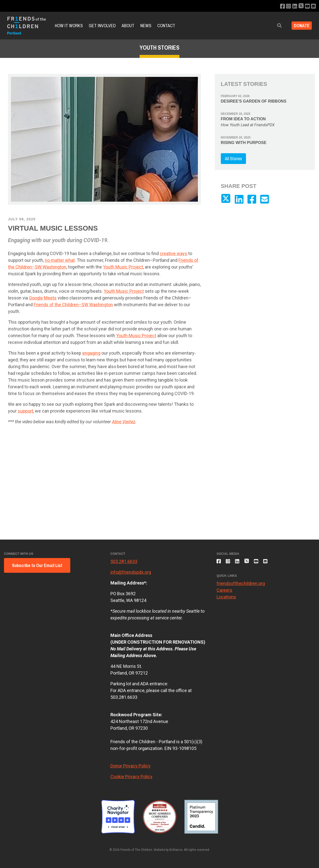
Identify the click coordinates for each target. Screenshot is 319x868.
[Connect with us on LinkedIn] (292, 6)
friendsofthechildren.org (241, 586)
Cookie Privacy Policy (131, 777)
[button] (276, 26)
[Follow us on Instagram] (285, 6)
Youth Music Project (123, 267)
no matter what (60, 260)
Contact (166, 26)
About (128, 26)
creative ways (173, 253)
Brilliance (176, 850)
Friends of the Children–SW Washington (73, 305)
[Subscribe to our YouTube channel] (306, 6)
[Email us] (313, 6)
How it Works (69, 26)
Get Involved (102, 26)
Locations (226, 600)
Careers (224, 593)
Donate (300, 26)
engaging (91, 353)
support (25, 411)
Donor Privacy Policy (130, 766)
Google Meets (43, 298)
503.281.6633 (124, 561)
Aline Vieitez (124, 422)
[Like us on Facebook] (279, 6)
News (146, 26)
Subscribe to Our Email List (37, 565)
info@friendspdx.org (131, 572)
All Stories (233, 159)
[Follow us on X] (299, 6)
